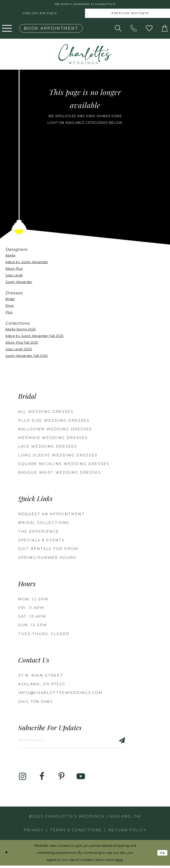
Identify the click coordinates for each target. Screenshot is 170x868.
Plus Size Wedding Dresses (54, 421)
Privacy (34, 833)
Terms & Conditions (76, 833)
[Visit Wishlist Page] (149, 29)
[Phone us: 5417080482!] (134, 29)
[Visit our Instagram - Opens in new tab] (22, 779)
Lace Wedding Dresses (48, 447)
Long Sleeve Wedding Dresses (58, 456)
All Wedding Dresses (46, 413)
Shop (10, 307)
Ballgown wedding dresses (55, 430)
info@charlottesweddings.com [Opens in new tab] (60, 694)
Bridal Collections (44, 524)
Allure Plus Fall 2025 (22, 344)
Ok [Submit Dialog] (162, 855)
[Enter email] (77, 742)
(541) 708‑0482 (36, 702)
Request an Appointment (51, 515)
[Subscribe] (130, 742)
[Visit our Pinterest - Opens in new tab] (61, 779)
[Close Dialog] (7, 855)
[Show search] (118, 29)
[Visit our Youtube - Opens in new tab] (81, 779)
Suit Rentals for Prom (48, 550)
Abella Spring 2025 (20, 330)
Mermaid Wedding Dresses (53, 439)
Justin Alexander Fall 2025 (26, 357)
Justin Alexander (19, 283)
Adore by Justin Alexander (27, 263)
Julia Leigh (14, 276)
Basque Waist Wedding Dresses (60, 473)
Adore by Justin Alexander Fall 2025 (34, 337)
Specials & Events (41, 541)
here (119, 862)
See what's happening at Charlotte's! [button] (85, 5)
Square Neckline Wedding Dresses (64, 465)
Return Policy (127, 833)
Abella (10, 256)
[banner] (85, 55)
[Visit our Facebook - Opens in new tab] (42, 779)
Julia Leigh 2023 (19, 350)
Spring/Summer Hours (47, 559)
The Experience (39, 532)
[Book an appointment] (51, 29)
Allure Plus (14, 270)
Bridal (10, 300)
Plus (9, 313)
